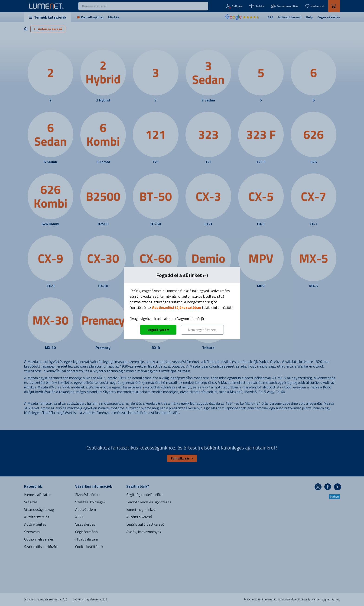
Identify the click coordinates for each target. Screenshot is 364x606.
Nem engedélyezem (202, 330)
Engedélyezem (158, 330)
